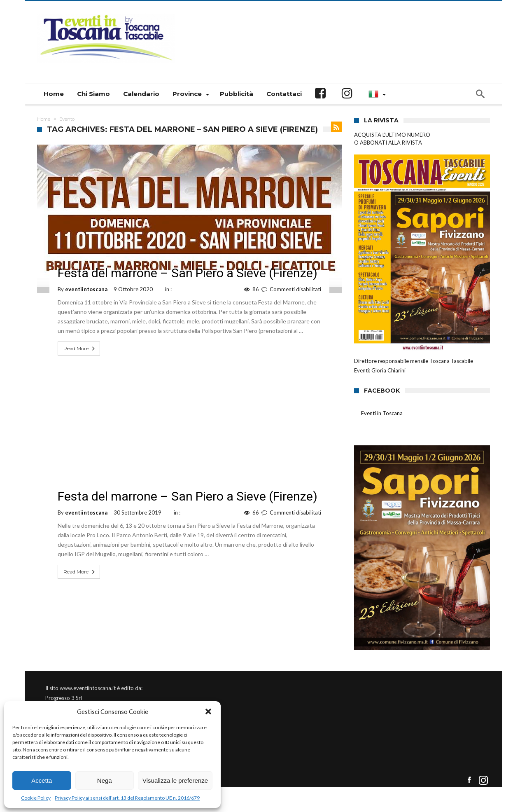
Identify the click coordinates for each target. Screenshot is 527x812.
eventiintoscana (86, 289)
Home (44, 119)
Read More (80, 349)
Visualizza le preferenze (175, 780)
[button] (208, 711)
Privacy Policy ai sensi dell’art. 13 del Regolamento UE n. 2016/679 (127, 798)
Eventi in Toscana (382, 413)
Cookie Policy (36, 798)
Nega (105, 780)
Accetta (42, 780)
